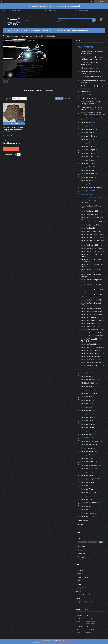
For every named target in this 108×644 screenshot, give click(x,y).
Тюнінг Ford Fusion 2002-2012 (91, 308)
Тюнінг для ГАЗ (86, 506)
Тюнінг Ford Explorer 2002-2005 (92, 234)
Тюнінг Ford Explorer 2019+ (90, 245)
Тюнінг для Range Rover (89, 465)
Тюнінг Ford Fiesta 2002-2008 (91, 248)
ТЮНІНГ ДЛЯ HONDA (88, 383)
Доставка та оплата (80, 30)
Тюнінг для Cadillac (87, 146)
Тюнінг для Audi (86, 122)
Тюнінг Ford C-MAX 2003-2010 (91, 198)
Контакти (47, 30)
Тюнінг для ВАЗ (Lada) (88, 503)
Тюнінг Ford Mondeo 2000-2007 (92, 333)
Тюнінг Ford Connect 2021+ (90, 211)
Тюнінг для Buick (86, 139)
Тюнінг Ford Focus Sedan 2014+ (92, 300)
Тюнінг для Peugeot (88, 458)
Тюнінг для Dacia (87, 167)
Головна (7, 30)
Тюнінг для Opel (86, 455)
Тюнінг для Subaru (87, 482)
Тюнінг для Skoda (87, 475)
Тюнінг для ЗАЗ (86, 509)
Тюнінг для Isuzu (87, 397)
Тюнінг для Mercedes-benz (90, 441)
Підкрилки (84, 95)
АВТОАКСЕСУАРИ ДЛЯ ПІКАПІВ (91, 77)
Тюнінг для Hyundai (87, 386)
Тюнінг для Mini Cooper (89, 445)
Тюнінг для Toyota (87, 489)
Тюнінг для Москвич (88, 513)
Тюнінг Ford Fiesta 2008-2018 (91, 251)
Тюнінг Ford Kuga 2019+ (89, 323)
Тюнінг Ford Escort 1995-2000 (91, 231)
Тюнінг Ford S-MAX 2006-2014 (91, 359)
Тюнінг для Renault (87, 468)
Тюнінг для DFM (86, 180)
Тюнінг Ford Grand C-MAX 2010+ (92, 222)
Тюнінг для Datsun (87, 177)
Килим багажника (87, 98)
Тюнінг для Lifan (86, 424)
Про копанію (36, 30)
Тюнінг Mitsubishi (87, 448)
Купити (11, 149)
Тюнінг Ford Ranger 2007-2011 (91, 350)
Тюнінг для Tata (86, 496)
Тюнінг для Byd (86, 143)
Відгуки (81, 524)
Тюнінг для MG (86, 438)
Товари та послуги (20, 30)
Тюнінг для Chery (87, 153)
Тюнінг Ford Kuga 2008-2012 (91, 317)
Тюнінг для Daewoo (88, 170)
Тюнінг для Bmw (86, 133)
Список (69, 99)
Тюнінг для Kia (86, 414)
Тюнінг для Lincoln (87, 427)
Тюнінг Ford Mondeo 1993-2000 (92, 330)
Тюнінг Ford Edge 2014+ (89, 228)
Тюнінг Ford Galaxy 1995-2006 (91, 311)
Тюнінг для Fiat (86, 191)
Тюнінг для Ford (26, 36)
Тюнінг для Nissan (87, 451)
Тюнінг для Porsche (88, 462)
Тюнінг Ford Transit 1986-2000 (91, 363)
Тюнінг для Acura (87, 126)
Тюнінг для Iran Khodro (89, 393)
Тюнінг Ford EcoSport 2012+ (90, 225)
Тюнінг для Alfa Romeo (89, 129)
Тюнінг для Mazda (87, 434)
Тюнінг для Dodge (87, 184)
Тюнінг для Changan (88, 150)
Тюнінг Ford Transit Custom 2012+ (93, 217)
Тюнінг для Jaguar (87, 407)
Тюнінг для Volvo (87, 499)
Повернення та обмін (61, 30)
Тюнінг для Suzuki (87, 486)
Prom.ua (65, 640)
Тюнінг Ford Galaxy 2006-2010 (91, 314)
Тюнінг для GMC (86, 376)
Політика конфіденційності (67, 642)
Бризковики (85, 91)
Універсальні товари (88, 68)
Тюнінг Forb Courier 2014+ (90, 214)
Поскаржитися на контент (49, 642)
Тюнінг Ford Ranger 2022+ (90, 356)
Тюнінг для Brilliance (88, 136)
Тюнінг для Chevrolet (88, 156)
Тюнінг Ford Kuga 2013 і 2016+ (91, 320)
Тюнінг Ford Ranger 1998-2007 (91, 347)
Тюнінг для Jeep (86, 410)
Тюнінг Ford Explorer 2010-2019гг (92, 240)
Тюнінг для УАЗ (86, 516)
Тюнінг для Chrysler (88, 160)
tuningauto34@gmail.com (84, 602)
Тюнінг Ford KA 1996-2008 (90, 327)
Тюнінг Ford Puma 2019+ (89, 344)
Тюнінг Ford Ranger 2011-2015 (91, 353)
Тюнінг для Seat (86, 472)
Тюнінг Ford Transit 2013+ (90, 369)
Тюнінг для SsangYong (89, 479)
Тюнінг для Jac (86, 403)
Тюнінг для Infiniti (87, 390)
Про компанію (83, 521)
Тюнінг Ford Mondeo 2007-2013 (92, 336)
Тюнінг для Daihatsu (88, 174)
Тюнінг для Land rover (88, 417)
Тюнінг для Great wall (88, 380)
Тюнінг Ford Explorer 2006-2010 (92, 237)
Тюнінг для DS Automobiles (90, 187)
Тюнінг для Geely (87, 373)
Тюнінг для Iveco (86, 400)
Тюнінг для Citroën (87, 163)
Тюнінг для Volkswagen (89, 492)
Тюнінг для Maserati (88, 431)
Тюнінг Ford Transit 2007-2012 (91, 366)
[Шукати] (94, 20)
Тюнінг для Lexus (87, 421)
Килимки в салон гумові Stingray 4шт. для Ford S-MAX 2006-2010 (13, 130)
